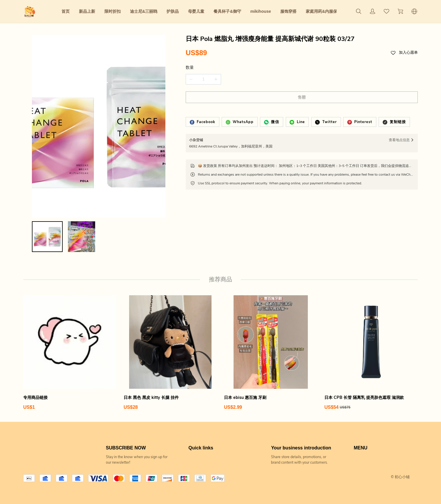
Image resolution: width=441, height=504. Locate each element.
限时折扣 (113, 11)
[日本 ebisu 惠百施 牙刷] (271, 353)
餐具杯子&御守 (227, 11)
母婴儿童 (196, 11)
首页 (66, 11)
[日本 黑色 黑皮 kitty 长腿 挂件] (170, 353)
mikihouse (261, 11)
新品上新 (87, 11)
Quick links (201, 448)
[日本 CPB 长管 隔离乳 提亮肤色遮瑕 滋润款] (371, 353)
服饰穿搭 (288, 11)
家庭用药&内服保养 (323, 11)
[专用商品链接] (70, 353)
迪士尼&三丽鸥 (144, 11)
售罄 (302, 97)
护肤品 (173, 11)
